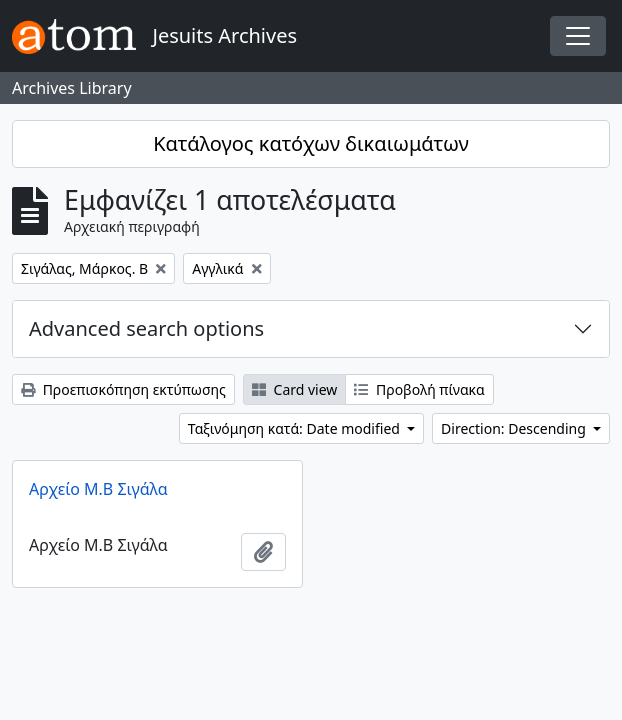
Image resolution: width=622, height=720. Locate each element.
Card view (294, 389)
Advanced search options (146, 328)
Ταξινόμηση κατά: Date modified (296, 428)
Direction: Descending (515, 428)
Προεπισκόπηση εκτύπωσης (123, 389)
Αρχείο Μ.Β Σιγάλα (98, 489)
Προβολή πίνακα (419, 389)
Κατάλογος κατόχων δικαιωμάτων (311, 143)
